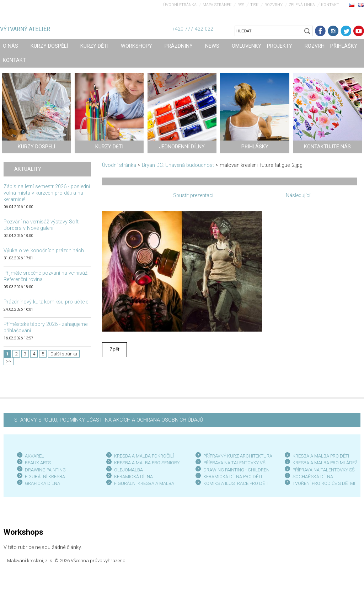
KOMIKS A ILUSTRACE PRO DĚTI (236, 483)
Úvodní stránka (180, 5)
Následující (298, 196)
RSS (241, 5)
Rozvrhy (274, 5)
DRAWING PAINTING (45, 470)
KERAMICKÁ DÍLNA (133, 477)
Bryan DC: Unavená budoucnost (178, 165)
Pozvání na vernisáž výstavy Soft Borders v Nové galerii (41, 225)
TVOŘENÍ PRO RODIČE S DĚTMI (324, 483)
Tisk (254, 5)
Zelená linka (302, 5)
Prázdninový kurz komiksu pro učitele (46, 302)
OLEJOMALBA (129, 470)
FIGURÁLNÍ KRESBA (45, 477)
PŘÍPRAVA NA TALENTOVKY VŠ (234, 463)
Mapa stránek (217, 5)
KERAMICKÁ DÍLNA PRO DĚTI (233, 477)
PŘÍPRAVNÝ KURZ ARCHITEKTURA (238, 456)
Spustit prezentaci (193, 196)
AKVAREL (34, 456)
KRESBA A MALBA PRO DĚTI (321, 456)
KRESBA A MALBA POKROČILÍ (144, 456)
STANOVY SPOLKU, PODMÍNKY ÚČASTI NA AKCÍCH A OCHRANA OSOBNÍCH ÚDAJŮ (109, 420)
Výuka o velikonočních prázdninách (44, 251)
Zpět (114, 350)
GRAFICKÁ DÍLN (41, 483)
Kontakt (330, 5)
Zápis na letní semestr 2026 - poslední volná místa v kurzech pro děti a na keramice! (47, 193)
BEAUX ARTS (38, 463)
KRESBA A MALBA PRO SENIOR (146, 463)
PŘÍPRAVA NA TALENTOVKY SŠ (324, 470)
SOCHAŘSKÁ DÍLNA (313, 477)
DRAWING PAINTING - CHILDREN (236, 470)
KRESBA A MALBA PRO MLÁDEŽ (325, 463)
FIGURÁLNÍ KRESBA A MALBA (144, 483)
